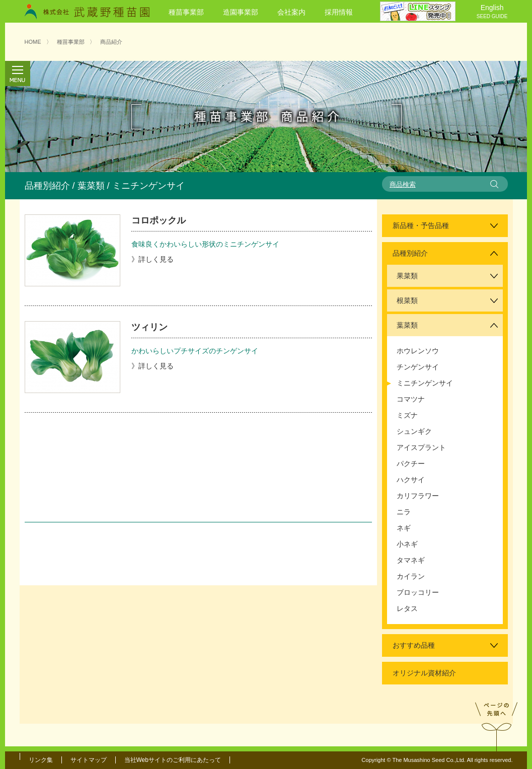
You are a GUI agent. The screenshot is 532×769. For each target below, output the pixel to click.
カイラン (411, 576)
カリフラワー (418, 496)
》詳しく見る (153, 259)
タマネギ (411, 560)
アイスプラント (421, 447)
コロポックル (159, 220)
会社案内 (291, 12)
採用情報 (339, 12)
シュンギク (414, 431)
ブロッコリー (418, 592)
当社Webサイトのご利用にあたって (173, 760)
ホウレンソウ (418, 351)
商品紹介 (111, 42)
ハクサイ (411, 480)
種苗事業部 (186, 12)
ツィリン (149, 327)
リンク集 (41, 760)
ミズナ (407, 415)
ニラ (404, 512)
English (492, 12)
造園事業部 (241, 12)
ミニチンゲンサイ (425, 383)
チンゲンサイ (418, 367)
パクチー (411, 464)
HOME (33, 42)
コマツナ (411, 399)
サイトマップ (89, 760)
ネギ (404, 528)
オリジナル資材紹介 (424, 673)
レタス (407, 608)
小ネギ (407, 544)
